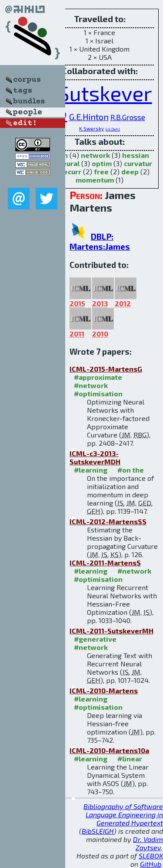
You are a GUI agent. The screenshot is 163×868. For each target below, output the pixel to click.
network (95, 155)
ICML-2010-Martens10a (109, 750)
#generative (95, 639)
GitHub (151, 864)
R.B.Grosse (128, 117)
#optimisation (98, 393)
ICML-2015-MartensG (106, 369)
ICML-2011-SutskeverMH (111, 631)
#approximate (98, 377)
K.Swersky (91, 129)
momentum (95, 180)
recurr (71, 171)
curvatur (138, 163)
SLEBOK (151, 856)
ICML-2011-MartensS (105, 563)
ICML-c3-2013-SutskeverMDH (95, 457)
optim (102, 163)
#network (91, 385)
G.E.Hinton (89, 117)
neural (69, 163)
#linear (130, 759)
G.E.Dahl (113, 129)
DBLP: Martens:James (100, 241)
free (101, 171)
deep (130, 171)
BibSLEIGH (98, 831)
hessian (136, 155)
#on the (131, 470)
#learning (91, 470)
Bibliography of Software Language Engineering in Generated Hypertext (123, 814)
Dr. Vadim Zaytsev (148, 843)
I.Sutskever (100, 93)
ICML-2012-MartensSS (108, 521)
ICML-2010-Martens (104, 690)
